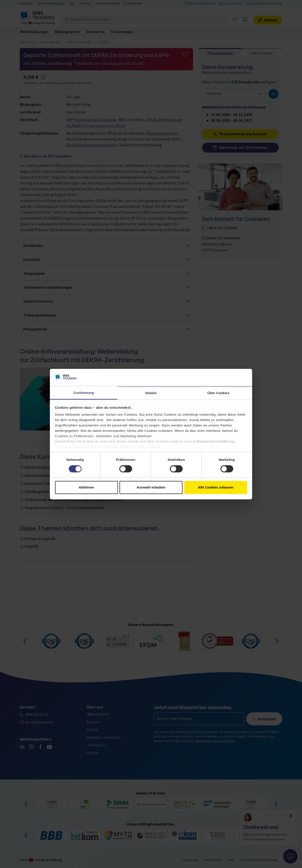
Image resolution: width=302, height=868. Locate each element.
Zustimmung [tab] (84, 393)
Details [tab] (151, 393)
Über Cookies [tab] (218, 393)
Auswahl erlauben (151, 487)
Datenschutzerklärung (216, 442)
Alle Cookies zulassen (216, 487)
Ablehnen (86, 487)
